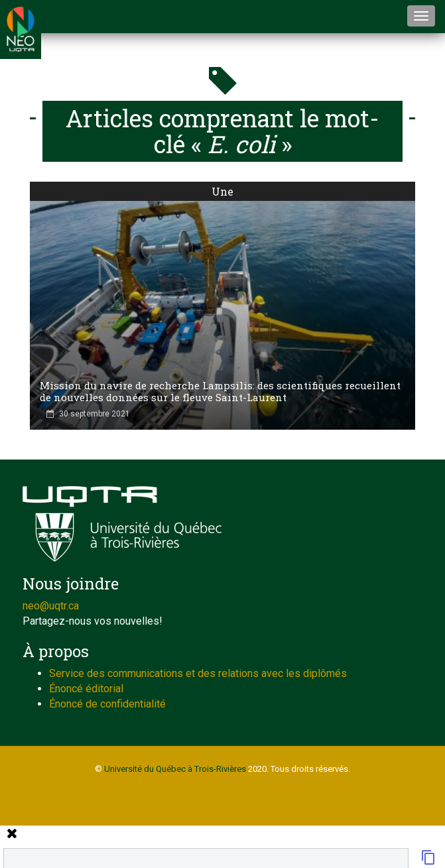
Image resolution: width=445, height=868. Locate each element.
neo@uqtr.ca (51, 606)
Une (222, 191)
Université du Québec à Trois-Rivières (175, 769)
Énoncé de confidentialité (107, 704)
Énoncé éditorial (86, 689)
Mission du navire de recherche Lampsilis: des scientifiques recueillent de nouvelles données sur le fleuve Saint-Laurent (220, 391)
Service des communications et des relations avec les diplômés (198, 673)
